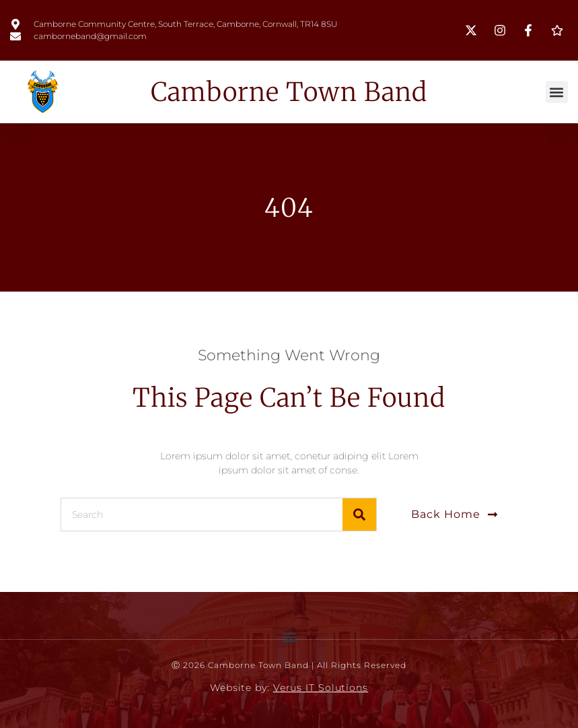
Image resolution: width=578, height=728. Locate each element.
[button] (557, 92)
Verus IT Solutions (321, 688)
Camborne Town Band (289, 92)
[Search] (359, 515)
